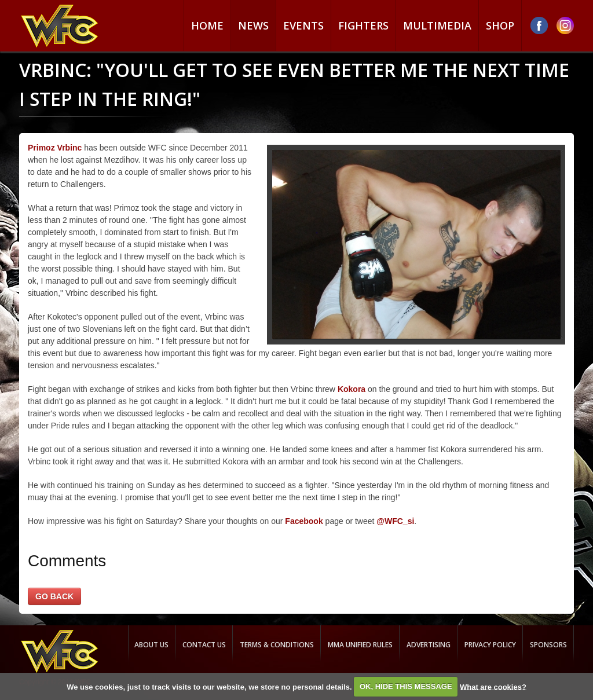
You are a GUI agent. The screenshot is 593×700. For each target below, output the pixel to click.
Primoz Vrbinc (55, 148)
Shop (500, 25)
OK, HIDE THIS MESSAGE (406, 686)
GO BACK (54, 596)
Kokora (352, 389)
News (253, 25)
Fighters (363, 25)
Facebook (304, 521)
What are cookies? (493, 686)
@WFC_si (395, 521)
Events (303, 25)
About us (151, 645)
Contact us (204, 645)
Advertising (429, 645)
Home (207, 25)
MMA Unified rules (360, 645)
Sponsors (548, 645)
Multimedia (437, 25)
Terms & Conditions (277, 645)
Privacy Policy (490, 645)
